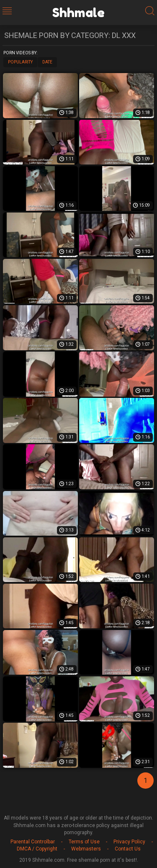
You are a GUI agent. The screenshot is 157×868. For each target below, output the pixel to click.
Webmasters (86, 849)
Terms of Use (84, 842)
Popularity (20, 62)
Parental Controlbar (33, 842)
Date (47, 62)
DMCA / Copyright (37, 849)
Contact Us (128, 849)
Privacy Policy (129, 842)
